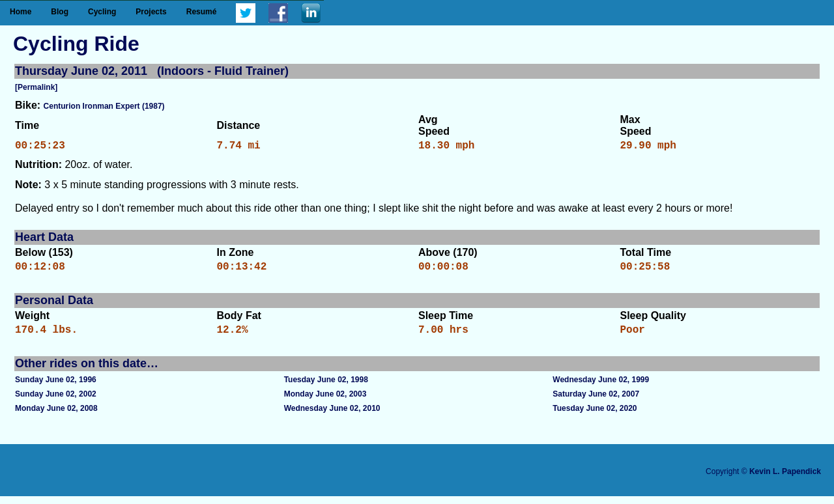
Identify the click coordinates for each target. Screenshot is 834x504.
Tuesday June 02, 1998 (326, 387)
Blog (60, 12)
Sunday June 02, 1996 (56, 387)
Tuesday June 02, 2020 (595, 416)
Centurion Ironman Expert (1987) (104, 106)
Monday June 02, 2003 (325, 402)
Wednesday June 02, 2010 (332, 416)
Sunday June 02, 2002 (56, 402)
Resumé (202, 12)
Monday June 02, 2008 (56, 416)
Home (21, 12)
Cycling (102, 12)
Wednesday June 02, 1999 (601, 387)
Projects (151, 12)
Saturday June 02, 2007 (596, 402)
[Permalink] (36, 87)
